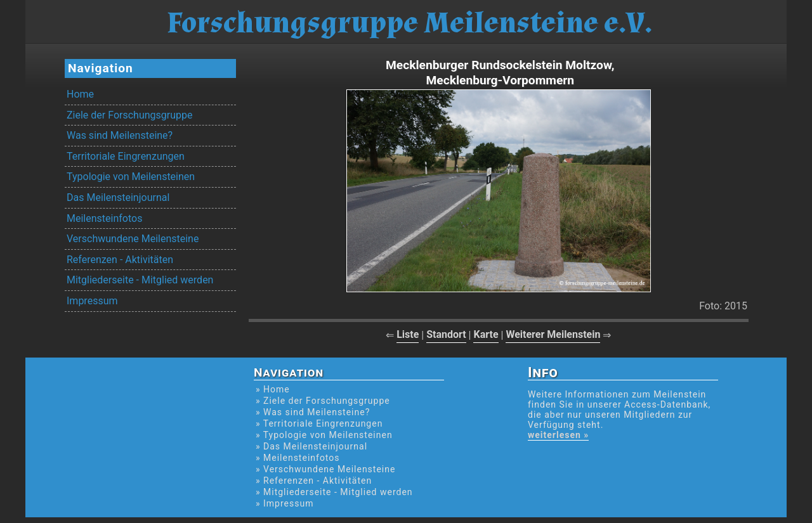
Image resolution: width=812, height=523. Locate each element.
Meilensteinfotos (104, 218)
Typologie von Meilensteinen (131, 177)
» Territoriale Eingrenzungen (319, 423)
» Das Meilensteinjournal (311, 446)
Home (80, 94)
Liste (408, 334)
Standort (446, 334)
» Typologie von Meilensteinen (324, 435)
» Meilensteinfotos (298, 458)
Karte (486, 334)
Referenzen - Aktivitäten (120, 260)
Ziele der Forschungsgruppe (129, 115)
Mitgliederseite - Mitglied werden (140, 280)
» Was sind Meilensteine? (313, 412)
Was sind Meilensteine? (120, 135)
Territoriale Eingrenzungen (126, 156)
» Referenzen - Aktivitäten (314, 481)
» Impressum (285, 503)
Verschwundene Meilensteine (133, 239)
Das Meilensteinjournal (118, 197)
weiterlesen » (558, 435)
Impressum (92, 301)
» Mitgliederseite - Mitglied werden (334, 492)
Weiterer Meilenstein (553, 334)
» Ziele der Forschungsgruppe (323, 401)
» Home (273, 389)
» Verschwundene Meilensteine (325, 469)
